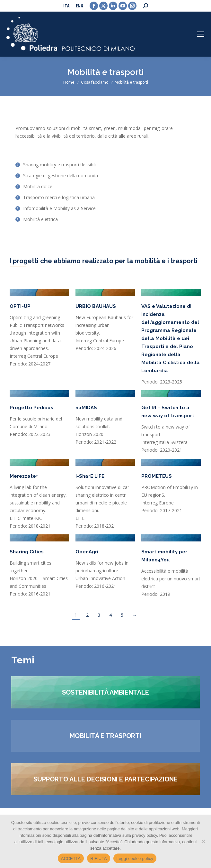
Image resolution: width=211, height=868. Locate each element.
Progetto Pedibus (31, 408)
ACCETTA (71, 859)
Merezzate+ (24, 476)
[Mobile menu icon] (201, 34)
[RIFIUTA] (203, 841)
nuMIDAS (86, 408)
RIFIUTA (98, 859)
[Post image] (39, 292)
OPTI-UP (20, 306)
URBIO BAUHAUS (96, 306)
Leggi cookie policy (135, 859)
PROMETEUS (157, 476)
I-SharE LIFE (90, 476)
